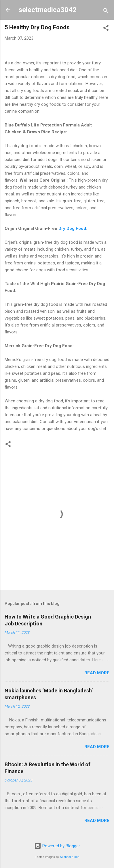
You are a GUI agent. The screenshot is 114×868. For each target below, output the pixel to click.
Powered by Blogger (57, 846)
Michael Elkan (70, 857)
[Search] (106, 12)
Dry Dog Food (72, 228)
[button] (106, 29)
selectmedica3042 (48, 10)
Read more (97, 673)
